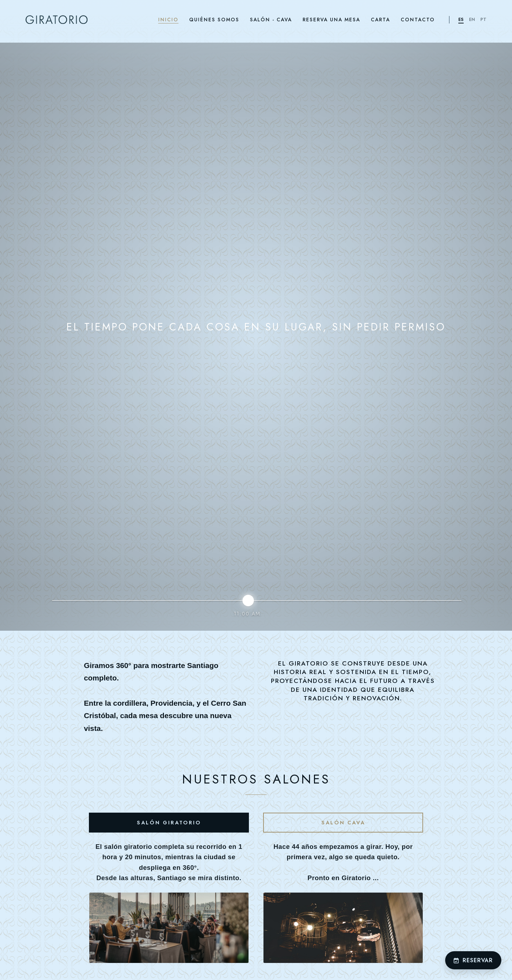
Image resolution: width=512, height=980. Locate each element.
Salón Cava (343, 823)
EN (472, 19)
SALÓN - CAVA (271, 20)
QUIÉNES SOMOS (214, 20)
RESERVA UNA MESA (331, 20)
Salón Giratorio (169, 823)
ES (461, 19)
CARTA (380, 20)
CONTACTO (418, 20)
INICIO (168, 20)
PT (483, 19)
